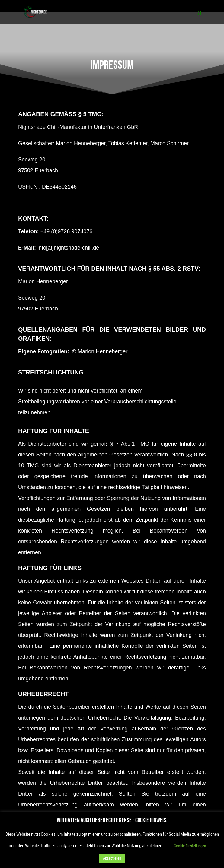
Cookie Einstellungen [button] (190, 846)
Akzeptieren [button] (112, 858)
